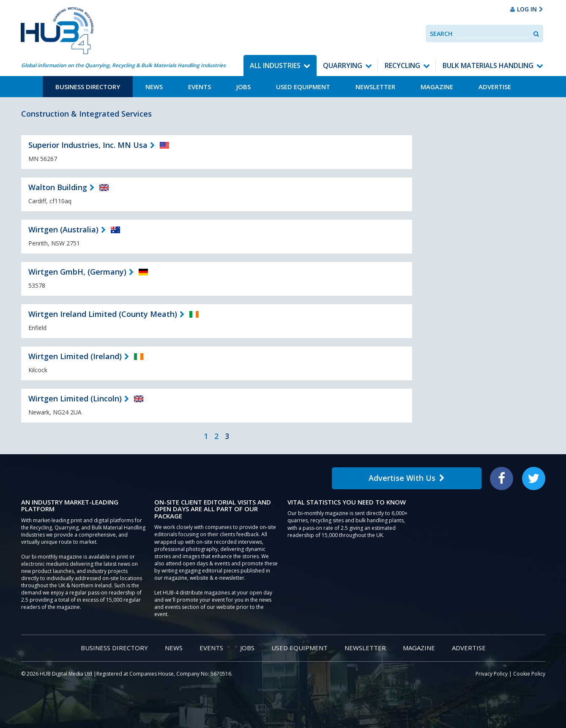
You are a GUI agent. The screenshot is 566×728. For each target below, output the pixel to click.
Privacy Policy (492, 674)
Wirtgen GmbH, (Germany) (77, 272)
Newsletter (375, 87)
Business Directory (88, 87)
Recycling (402, 65)
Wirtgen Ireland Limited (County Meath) (103, 314)
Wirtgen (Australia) (63, 229)
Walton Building (58, 187)
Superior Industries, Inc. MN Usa (88, 145)
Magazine (437, 87)
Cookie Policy (529, 674)
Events (200, 87)
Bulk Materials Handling (488, 65)
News (154, 87)
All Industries (275, 65)
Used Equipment (303, 87)
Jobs (243, 87)
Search (441, 34)
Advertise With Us (407, 478)
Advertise (495, 87)
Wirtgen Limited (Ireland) (75, 356)
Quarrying (343, 65)
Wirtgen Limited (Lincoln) (75, 398)
